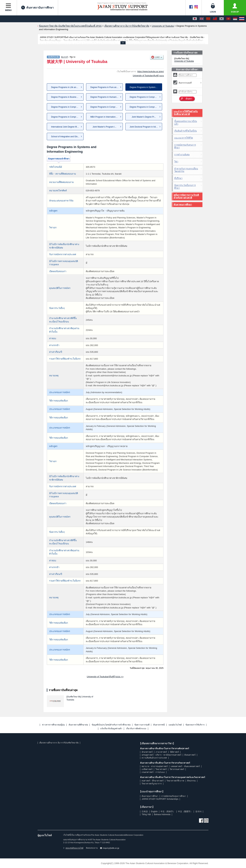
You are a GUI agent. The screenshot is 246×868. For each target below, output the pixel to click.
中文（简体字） (168, 812)
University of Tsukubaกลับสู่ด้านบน (148, 76)
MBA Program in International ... (105, 117)
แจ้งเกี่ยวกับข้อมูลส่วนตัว (111, 729)
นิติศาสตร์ (174, 752)
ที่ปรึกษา (178, 178)
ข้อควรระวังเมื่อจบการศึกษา (185, 187)
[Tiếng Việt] (228, 19)
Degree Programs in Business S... (67, 97)
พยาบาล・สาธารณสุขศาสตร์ (155, 766)
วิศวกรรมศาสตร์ (177, 769)
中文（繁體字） (185, 812)
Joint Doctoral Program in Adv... (144, 127)
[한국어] (222, 19)
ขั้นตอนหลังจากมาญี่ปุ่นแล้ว (186, 123)
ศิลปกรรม (192, 781)
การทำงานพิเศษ (182, 155)
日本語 (145, 812)
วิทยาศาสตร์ (161, 769)
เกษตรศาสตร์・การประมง (153, 772)
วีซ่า (176, 162)
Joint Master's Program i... (104, 127)
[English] (202, 19)
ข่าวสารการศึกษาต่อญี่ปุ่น (53, 725)
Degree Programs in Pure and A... (106, 87)
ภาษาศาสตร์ (161, 752)
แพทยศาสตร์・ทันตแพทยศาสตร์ (185, 766)
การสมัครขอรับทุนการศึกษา (185, 146)
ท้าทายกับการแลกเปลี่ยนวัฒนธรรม (186, 170)
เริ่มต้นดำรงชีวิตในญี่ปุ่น (186, 131)
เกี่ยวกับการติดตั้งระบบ (136, 729)
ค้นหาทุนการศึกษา (183, 205)
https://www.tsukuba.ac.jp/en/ (151, 72)
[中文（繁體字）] (215, 19)
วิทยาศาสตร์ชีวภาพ (175, 781)
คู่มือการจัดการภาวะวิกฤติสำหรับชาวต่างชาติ (186, 196)
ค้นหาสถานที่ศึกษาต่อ (78, 725)
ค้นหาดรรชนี (159, 725)
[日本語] (195, 19)
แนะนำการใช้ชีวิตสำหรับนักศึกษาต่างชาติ (186, 113)
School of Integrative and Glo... (65, 137)
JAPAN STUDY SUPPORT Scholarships (160, 799)
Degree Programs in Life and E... (66, 87)
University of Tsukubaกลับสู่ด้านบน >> (105, 677)
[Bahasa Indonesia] (235, 19)
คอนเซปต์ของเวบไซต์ (73, 848)
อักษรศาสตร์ (147, 752)
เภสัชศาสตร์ (147, 769)
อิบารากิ (64, 57)
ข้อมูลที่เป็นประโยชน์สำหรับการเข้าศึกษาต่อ (111, 725)
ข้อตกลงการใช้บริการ (195, 725)
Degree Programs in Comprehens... (146, 97)
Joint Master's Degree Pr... (144, 117)
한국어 (199, 812)
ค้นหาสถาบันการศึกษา (37, 8)
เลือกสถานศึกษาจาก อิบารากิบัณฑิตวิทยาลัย (59, 743)
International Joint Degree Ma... (65, 127)
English (154, 812)
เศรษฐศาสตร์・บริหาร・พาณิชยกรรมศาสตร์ (161, 755)
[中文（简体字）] (208, 19)
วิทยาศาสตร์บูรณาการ (152, 784)
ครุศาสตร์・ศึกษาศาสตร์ (153, 781)
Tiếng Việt (146, 814)
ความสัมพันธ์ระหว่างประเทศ (154, 758)
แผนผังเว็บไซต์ (175, 725)
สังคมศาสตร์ (190, 755)
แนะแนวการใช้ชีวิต (184, 138)
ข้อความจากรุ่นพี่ (142, 725)
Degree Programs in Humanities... (106, 97)
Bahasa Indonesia (162, 814)
